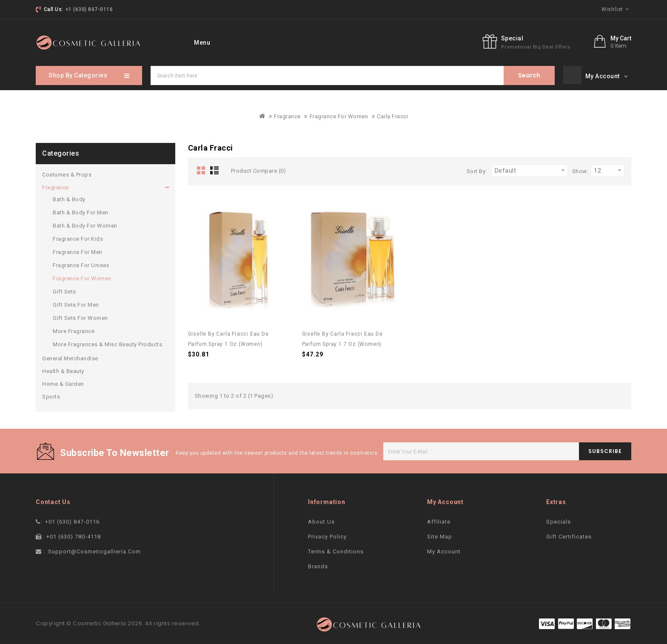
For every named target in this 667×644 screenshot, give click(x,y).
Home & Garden (63, 382)
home (190, 42)
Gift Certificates (569, 535)
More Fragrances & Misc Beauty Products (107, 343)
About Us (321, 520)
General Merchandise (70, 357)
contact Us (303, 42)
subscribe (605, 449)
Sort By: (477, 170)
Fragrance (287, 115)
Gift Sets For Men (76, 303)
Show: (580, 170)
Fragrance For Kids (78, 237)
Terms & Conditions (336, 550)
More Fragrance (74, 329)
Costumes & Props (67, 173)
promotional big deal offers (536, 47)
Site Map (440, 535)
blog (379, 42)
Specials (259, 42)
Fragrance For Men (78, 250)
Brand (223, 42)
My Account (444, 550)
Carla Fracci (392, 115)
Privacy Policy (327, 535)
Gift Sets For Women (80, 316)
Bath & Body (69, 198)
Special (512, 38)
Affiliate (439, 520)
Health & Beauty (63, 369)
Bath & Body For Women (85, 224)
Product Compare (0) (259, 169)
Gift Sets (64, 290)
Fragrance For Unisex (81, 264)
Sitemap (345, 42)
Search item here (529, 74)
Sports (51, 395)
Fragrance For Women (339, 115)
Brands (318, 565)
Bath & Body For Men (81, 211)
